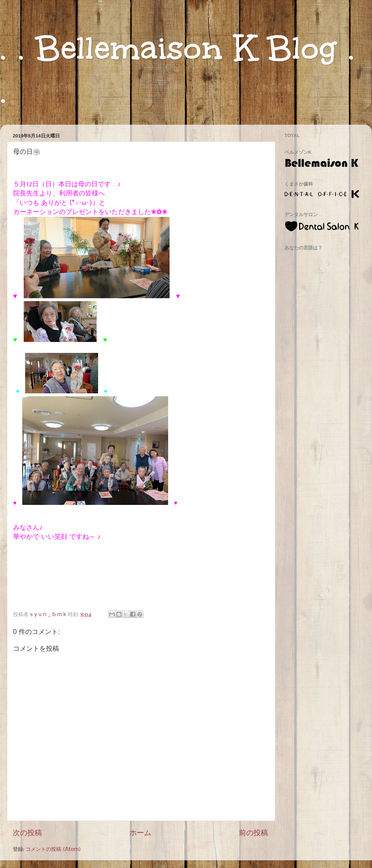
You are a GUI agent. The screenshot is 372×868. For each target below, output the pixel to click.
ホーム (140, 833)
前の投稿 (253, 833)
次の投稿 (27, 833)
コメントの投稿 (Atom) (53, 849)
